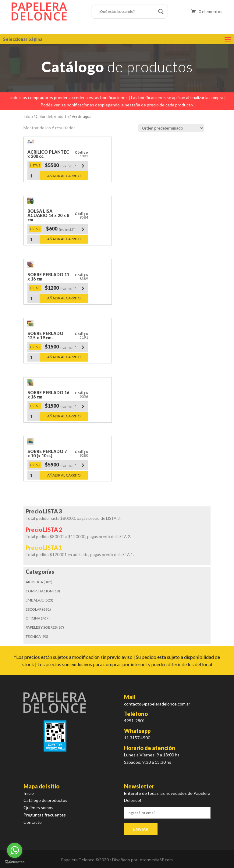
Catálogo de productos (45, 800)
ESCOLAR (34, 609)
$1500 (66, 347)
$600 (66, 229)
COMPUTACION (39, 591)
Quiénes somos (38, 807)
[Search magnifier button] (161, 12)
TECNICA (33, 636)
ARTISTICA (34, 582)
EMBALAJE (35, 600)
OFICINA (33, 618)
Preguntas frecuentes (45, 815)
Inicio (28, 116)
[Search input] (127, 12)
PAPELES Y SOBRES (41, 627)
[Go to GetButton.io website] (15, 862)
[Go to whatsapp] (15, 850)
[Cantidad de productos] (34, 176)
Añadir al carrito (64, 176)
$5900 (66, 465)
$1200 (66, 288)
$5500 (66, 166)
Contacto (33, 822)
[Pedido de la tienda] (171, 128)
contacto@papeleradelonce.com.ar (157, 704)
